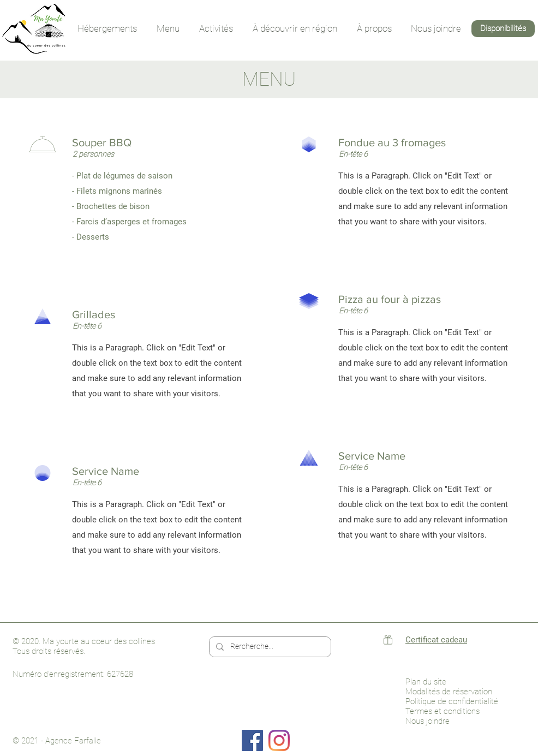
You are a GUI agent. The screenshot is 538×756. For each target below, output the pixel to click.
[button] (107, 29)
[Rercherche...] (269, 647)
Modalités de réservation (449, 692)
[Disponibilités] (503, 29)
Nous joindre (428, 721)
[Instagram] (279, 740)
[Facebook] (252, 740)
